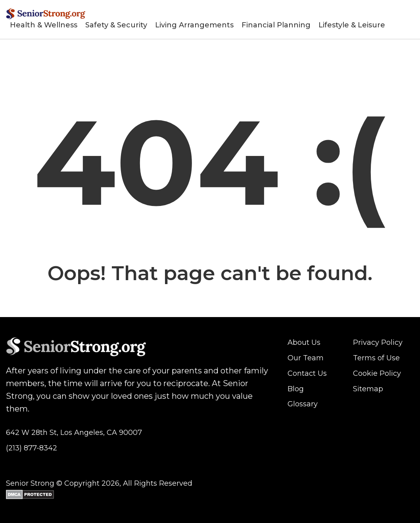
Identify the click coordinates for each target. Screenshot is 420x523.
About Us (304, 342)
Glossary (303, 404)
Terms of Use (376, 358)
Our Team (306, 358)
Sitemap (368, 389)
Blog (296, 389)
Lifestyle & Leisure (352, 25)
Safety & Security (116, 25)
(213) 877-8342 (32, 448)
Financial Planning (276, 25)
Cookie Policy (377, 373)
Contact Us (307, 373)
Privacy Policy (378, 342)
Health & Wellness (44, 25)
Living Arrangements (194, 25)
